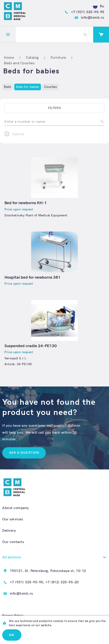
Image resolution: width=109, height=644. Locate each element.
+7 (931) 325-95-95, (27, 582)
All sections (12, 557)
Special (18, 134)
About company (16, 508)
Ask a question (24, 453)
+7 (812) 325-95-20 (62, 582)
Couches (50, 87)
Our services (13, 519)
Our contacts (13, 542)
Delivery (9, 531)
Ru (99, 6)
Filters (54, 108)
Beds (8, 87)
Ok (12, 635)
